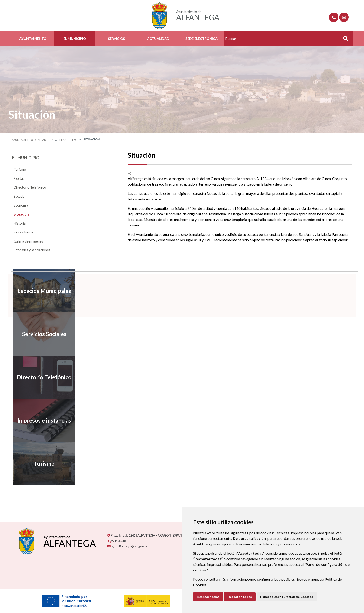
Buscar (344, 40)
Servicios (116, 39)
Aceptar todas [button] (208, 597)
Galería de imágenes (28, 241)
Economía (21, 205)
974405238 (117, 541)
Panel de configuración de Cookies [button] (287, 597)
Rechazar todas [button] (240, 597)
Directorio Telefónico (30, 187)
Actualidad (158, 39)
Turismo (20, 169)
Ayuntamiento (33, 39)
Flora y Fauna (23, 232)
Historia (20, 223)
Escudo (19, 196)
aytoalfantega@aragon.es (128, 546)
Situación (21, 214)
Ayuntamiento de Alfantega (33, 140)
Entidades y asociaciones (32, 250)
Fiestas (19, 179)
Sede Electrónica (201, 39)
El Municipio (75, 39)
